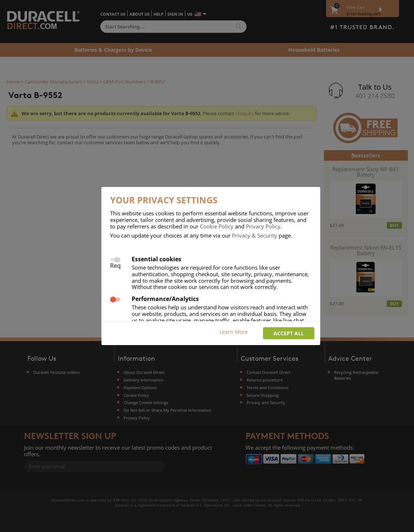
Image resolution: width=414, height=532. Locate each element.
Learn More (234, 332)
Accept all (289, 333)
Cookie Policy (217, 226)
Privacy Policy (263, 226)
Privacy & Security (255, 235)
